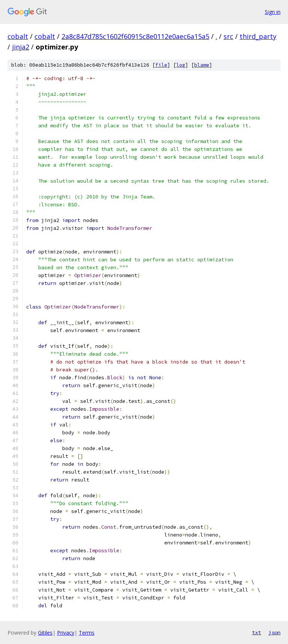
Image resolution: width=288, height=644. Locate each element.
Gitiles (45, 633)
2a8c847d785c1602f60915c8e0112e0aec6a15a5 (135, 36)
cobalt (18, 36)
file (161, 65)
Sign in (273, 12)
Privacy (66, 633)
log (181, 65)
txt (256, 632)
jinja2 (21, 47)
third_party (258, 36)
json (274, 632)
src (228, 36)
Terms (87, 633)
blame (202, 65)
